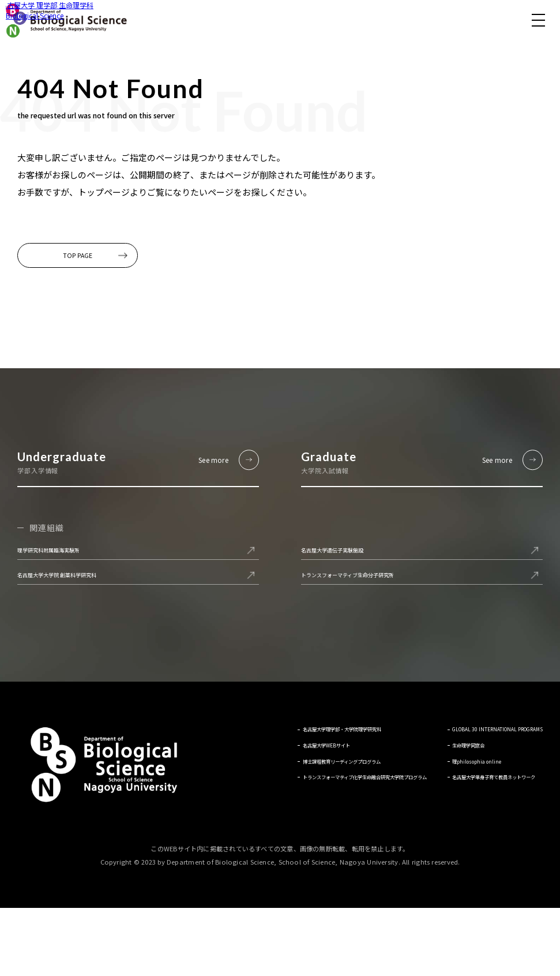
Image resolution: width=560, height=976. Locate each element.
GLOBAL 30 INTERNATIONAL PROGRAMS (466, 796)
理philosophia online (454, 835)
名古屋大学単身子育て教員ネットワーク (479, 857)
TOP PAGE (94, 262)
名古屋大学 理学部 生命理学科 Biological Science (66, 20)
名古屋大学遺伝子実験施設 (360, 588)
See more (198, 481)
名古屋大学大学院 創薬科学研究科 (92, 629)
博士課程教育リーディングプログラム (269, 824)
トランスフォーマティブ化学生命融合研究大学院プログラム (295, 846)
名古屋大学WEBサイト (243, 807)
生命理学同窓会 (445, 818)
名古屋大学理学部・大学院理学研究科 (269, 790)
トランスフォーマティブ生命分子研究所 (389, 629)
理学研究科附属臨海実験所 (76, 588)
